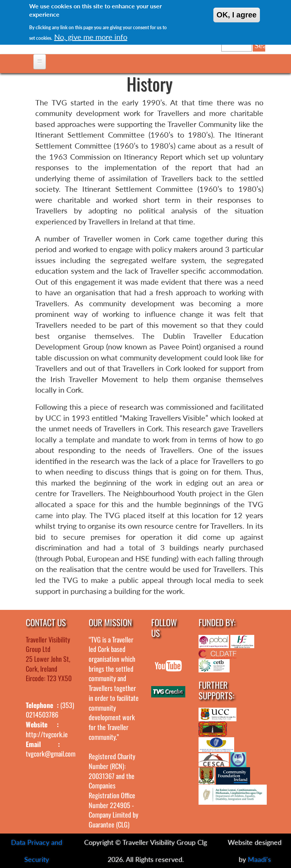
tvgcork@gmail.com (51, 754)
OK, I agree (237, 15)
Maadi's (259, 859)
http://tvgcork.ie (47, 734)
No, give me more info (91, 37)
